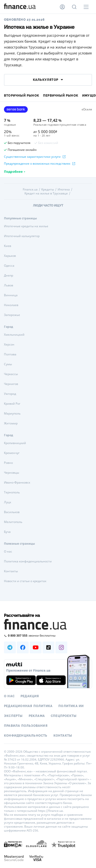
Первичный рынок (61, 96)
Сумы (8, 364)
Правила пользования (26, 726)
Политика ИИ (71, 706)
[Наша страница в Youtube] (36, 647)
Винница (11, 295)
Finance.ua (30, 190)
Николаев (11, 305)
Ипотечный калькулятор (22, 236)
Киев (8, 246)
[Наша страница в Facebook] (23, 647)
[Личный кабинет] (62, 7)
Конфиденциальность (26, 736)
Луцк (8, 502)
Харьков (10, 256)
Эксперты (13, 716)
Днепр (9, 275)
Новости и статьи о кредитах (25, 581)
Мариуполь (12, 413)
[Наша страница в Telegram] (10, 647)
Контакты (11, 571)
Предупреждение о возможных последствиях (40, 164)
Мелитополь (13, 522)
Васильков (12, 512)
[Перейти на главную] (20, 7)
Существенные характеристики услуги (35, 157)
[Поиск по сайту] (74, 7)
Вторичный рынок (22, 96)
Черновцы (12, 473)
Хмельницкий (14, 335)
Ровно (8, 463)
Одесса (9, 266)
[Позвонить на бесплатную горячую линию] (48, 635)
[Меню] (86, 7)
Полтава (10, 354)
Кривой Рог (12, 404)
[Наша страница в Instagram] (61, 647)
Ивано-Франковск (17, 482)
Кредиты (48, 190)
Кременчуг (12, 453)
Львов (9, 285)
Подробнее (13, 172)
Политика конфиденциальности (28, 561)
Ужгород (10, 394)
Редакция (30, 696)
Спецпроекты (64, 716)
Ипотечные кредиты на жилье (26, 226)
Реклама (37, 716)
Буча (7, 532)
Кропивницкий (15, 443)
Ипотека (64, 190)
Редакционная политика (28, 706)
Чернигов (11, 384)
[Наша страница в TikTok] (48, 647)
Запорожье (12, 315)
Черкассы (11, 374)
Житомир (11, 423)
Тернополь (12, 492)
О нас (8, 551)
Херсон (9, 344)
